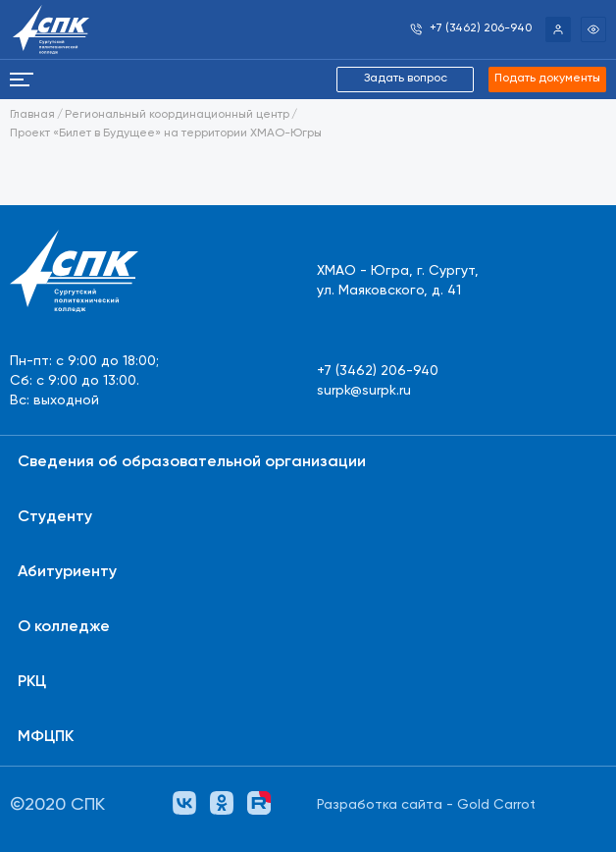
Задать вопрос (406, 79)
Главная (32, 115)
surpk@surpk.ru (364, 391)
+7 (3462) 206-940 (378, 371)
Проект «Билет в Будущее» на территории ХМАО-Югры (166, 133)
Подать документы (547, 79)
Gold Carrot (496, 805)
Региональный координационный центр (177, 115)
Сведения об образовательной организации (192, 462)
